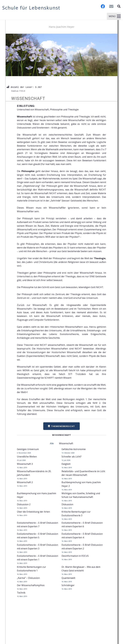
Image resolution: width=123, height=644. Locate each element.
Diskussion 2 (24, 504)
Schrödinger (68, 585)
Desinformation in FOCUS (75, 556)
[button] (119, 6)
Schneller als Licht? (72, 457)
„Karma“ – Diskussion (28, 578)
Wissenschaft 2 (25, 482)
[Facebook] (103, 6)
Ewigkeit (66, 464)
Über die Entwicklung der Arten (33, 512)
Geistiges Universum (28, 449)
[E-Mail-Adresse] (111, 6)
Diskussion (67, 504)
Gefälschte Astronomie (74, 449)
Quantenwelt (68, 578)
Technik (21, 593)
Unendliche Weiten (27, 457)
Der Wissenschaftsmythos (31, 585)
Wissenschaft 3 (25, 464)
